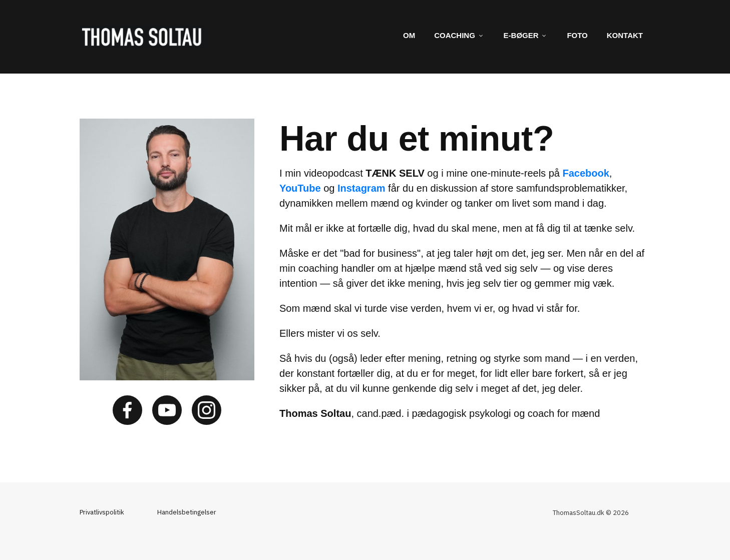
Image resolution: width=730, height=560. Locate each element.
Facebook (586, 173)
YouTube (300, 188)
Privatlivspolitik (102, 512)
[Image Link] (142, 37)
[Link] (409, 36)
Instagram (361, 188)
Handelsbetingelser (187, 512)
